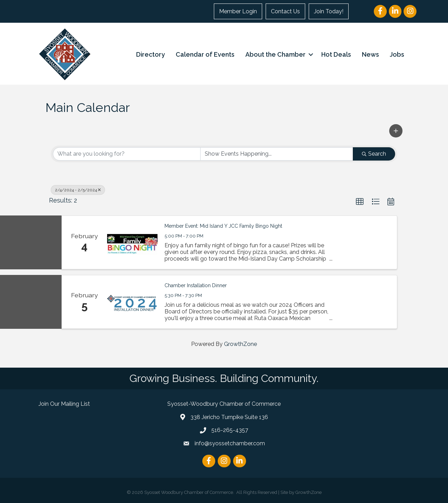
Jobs (397, 54)
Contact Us (285, 11)
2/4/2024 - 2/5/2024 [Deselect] (78, 190)
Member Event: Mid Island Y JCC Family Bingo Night (223, 226)
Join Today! (329, 11)
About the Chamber (275, 54)
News (370, 54)
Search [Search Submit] (374, 154)
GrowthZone (240, 344)
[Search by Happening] (277, 154)
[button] (396, 131)
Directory (150, 54)
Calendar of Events (205, 54)
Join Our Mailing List (64, 404)
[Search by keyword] (127, 154)
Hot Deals (336, 54)
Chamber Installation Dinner (196, 285)
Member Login (238, 11)
